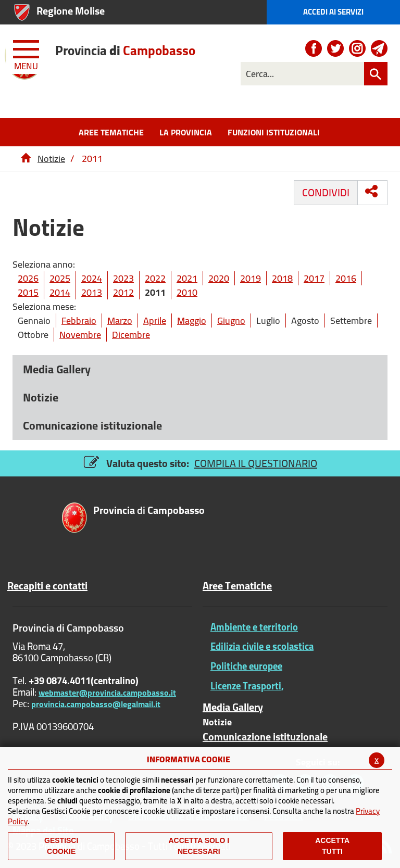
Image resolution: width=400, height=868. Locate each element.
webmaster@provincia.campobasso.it (107, 693)
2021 (187, 278)
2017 (314, 278)
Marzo (120, 320)
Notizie (51, 159)
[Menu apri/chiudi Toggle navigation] (27, 53)
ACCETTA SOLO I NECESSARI (199, 846)
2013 (92, 292)
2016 (346, 278)
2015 (28, 292)
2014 (60, 292)
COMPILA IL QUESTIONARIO (256, 463)
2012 (123, 292)
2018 (282, 278)
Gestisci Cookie (61, 846)
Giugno (231, 320)
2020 (219, 278)
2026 (28, 278)
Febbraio (79, 320)
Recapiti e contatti (47, 586)
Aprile (155, 320)
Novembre (80, 335)
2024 (92, 278)
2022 (155, 278)
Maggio (192, 320)
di (125, 50)
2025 (60, 278)
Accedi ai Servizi (333, 12)
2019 (251, 278)
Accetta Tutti (332, 846)
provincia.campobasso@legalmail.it (96, 704)
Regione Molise (71, 11)
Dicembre (131, 335)
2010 (187, 292)
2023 (123, 278)
